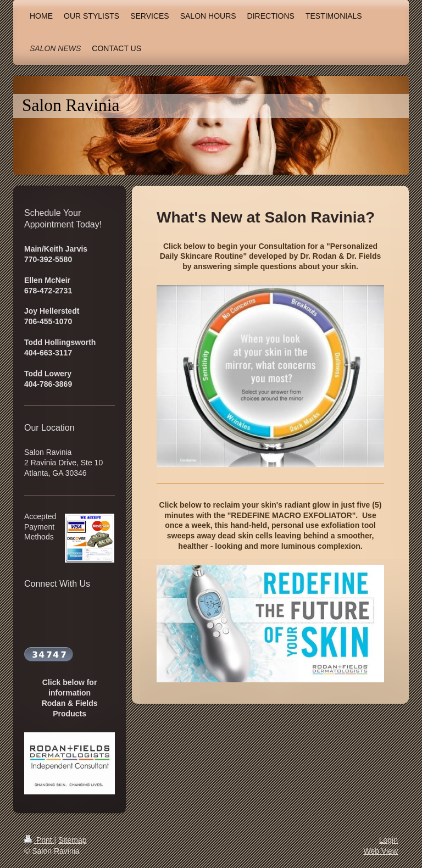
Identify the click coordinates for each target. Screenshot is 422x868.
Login (388, 840)
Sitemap (72, 840)
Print (39, 840)
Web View (381, 851)
